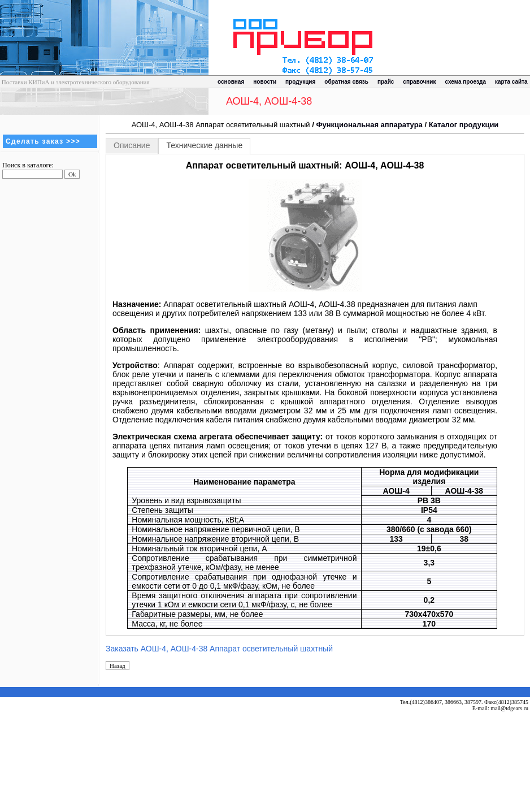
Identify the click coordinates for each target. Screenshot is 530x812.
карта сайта (511, 82)
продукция (300, 82)
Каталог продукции (464, 125)
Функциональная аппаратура (369, 125)
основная (231, 82)
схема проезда (466, 82)
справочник (419, 82)
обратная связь (346, 82)
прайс (386, 82)
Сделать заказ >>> (43, 141)
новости (265, 82)
